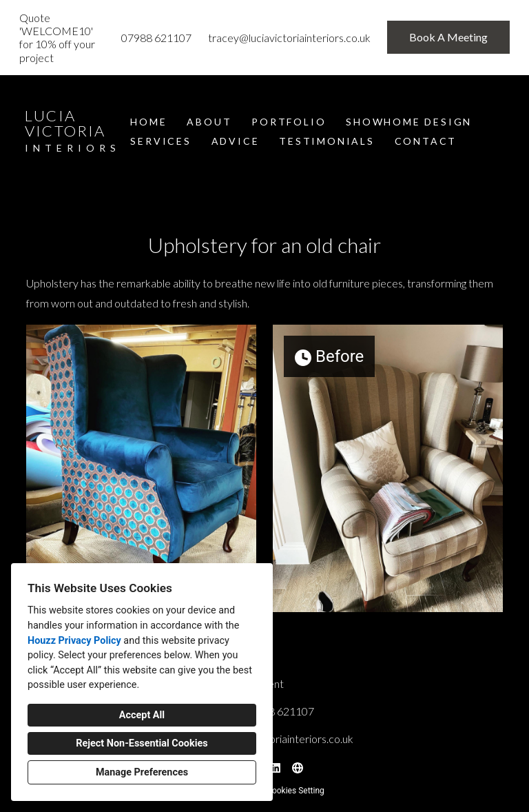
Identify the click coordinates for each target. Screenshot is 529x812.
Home (148, 122)
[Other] (298, 768)
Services (160, 141)
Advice (236, 141)
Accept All (142, 715)
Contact (426, 141)
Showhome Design (409, 122)
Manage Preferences (142, 772)
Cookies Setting (295, 791)
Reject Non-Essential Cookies (142, 743)
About (209, 122)
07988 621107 (156, 38)
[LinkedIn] (276, 768)
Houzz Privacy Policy (74, 641)
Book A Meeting (448, 37)
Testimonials (327, 141)
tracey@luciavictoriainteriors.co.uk (289, 38)
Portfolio (289, 122)
